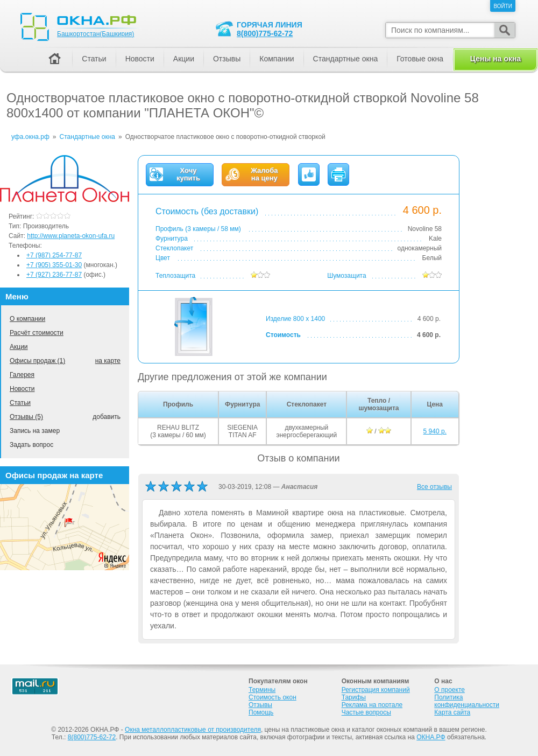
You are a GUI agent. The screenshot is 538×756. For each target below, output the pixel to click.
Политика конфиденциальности (467, 701)
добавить (107, 417)
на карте (108, 361)
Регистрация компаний (376, 690)
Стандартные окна (346, 59)
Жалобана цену (264, 174)
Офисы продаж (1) (37, 361)
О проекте (449, 690)
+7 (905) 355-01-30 (54, 265)
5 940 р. (435, 431)
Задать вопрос (31, 445)
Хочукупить (188, 174)
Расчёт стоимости (37, 333)
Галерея (22, 375)
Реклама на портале (372, 705)
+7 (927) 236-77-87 (54, 275)
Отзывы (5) (26, 417)
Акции (19, 347)
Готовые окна (420, 59)
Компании (277, 59)
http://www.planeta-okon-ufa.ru (71, 236)
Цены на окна (495, 59)
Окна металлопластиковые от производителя (193, 730)
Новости (22, 389)
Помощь (261, 712)
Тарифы (354, 697)
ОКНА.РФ (431, 737)
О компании (27, 319)
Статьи (20, 403)
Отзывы (227, 59)
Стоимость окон (272, 697)
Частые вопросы (366, 712)
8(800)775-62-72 (265, 33)
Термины (262, 690)
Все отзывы (434, 487)
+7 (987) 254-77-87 (54, 255)
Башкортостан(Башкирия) (95, 34)
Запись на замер (35, 431)
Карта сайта (452, 712)
